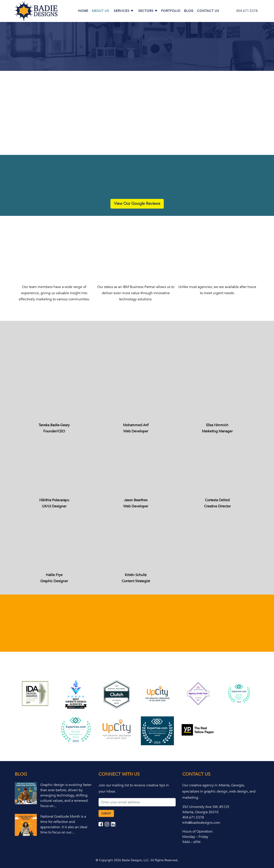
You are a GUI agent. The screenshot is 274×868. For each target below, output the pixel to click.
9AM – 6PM (191, 842)
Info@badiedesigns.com (201, 823)
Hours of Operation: (198, 831)
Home (83, 11)
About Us (100, 11)
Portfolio (171, 11)
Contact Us (208, 11)
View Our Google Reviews (137, 204)
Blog (189, 11)
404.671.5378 (247, 11)
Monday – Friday (195, 837)
